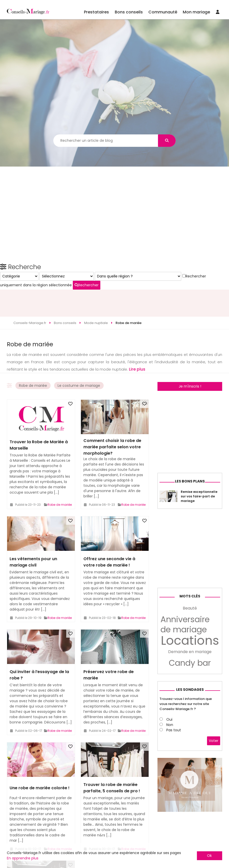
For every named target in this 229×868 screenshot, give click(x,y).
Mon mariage (196, 12)
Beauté (190, 679)
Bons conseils (129, 12)
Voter (214, 812)
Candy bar (190, 734)
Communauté (163, 12)
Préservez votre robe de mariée (109, 648)
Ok (209, 856)
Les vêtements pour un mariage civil (33, 534)
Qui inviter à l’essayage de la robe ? (39, 648)
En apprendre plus (23, 858)
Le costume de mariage (79, 358)
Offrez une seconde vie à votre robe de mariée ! (109, 534)
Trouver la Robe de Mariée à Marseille (39, 418)
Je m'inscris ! (190, 359)
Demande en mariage (190, 723)
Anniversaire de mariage (185, 696)
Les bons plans (190, 552)
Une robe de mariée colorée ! (40, 761)
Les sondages (190, 761)
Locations (190, 712)
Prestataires (96, 12)
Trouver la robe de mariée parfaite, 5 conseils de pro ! (112, 760)
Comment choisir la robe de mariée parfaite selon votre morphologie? (112, 420)
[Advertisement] (114, 276)
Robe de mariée (33, 358)
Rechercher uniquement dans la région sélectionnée (189, 438)
